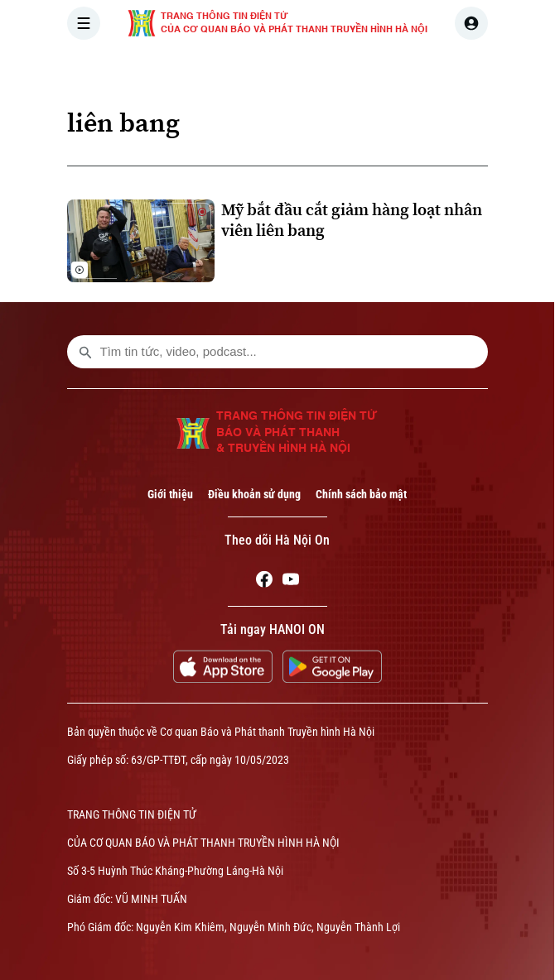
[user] (471, 23)
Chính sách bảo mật (361, 494)
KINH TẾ (458, 70)
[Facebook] (264, 582)
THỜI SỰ (239, 70)
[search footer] (85, 352)
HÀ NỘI (310, 70)
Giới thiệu (170, 494)
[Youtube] (291, 582)
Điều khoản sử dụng (254, 494)
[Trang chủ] (179, 70)
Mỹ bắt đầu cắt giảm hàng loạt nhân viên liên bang (352, 220)
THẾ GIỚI (382, 70)
